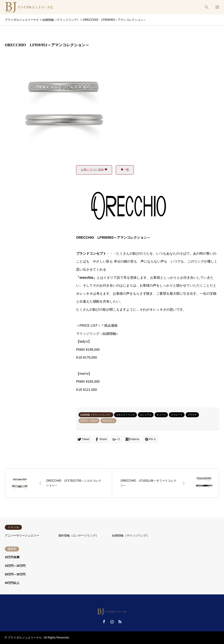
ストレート (177, 415)
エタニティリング (125, 415)
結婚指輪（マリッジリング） (96, 415)
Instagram (112, 622)
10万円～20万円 (15, 566)
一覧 (125, 170)
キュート (161, 415)
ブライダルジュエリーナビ (25, 638)
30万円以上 (108, 421)
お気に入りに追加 (94, 170)
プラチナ (192, 415)
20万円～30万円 (89, 421)
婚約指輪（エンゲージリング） (78, 536)
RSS (120, 622)
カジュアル (146, 415)
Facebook (104, 622)
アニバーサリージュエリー (22, 536)
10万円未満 (12, 557)
